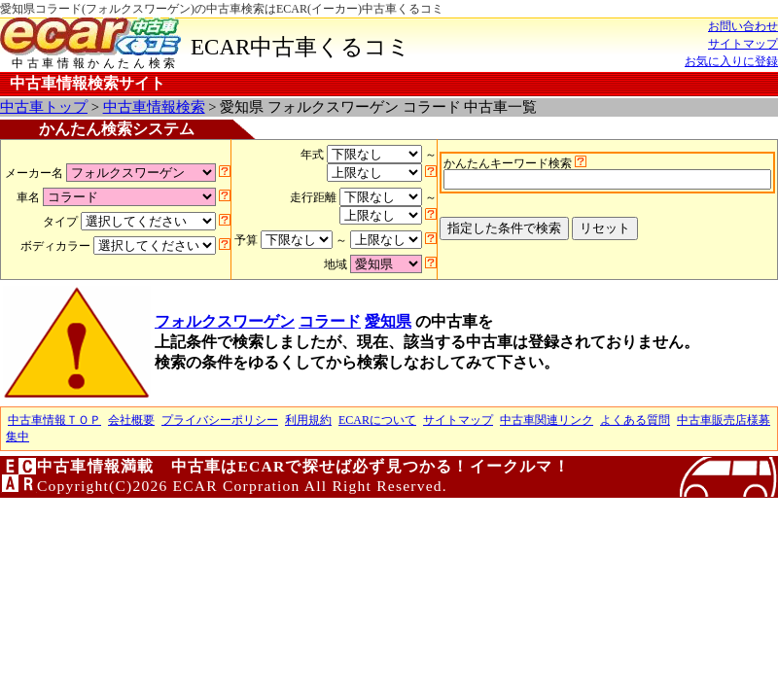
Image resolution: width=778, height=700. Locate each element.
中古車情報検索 (154, 107)
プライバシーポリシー (220, 420)
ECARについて (377, 420)
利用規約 (308, 420)
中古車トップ (44, 107)
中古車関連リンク (547, 420)
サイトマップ (743, 44)
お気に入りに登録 (731, 61)
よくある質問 (635, 420)
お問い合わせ (743, 26)
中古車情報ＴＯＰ (54, 420)
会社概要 (131, 420)
